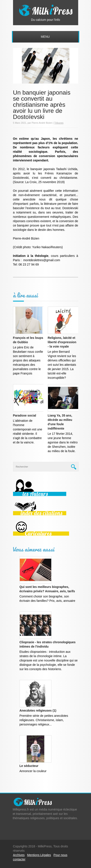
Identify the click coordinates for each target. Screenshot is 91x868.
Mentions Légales (39, 855)
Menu (45, 37)
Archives (19, 855)
